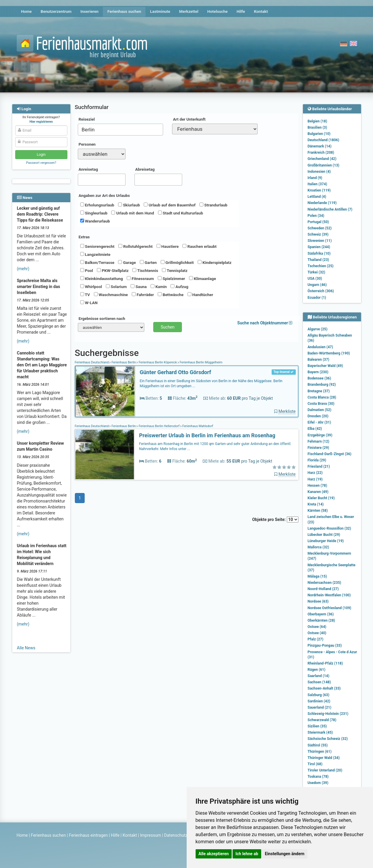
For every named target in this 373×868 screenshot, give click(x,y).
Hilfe (241, 11)
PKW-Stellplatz (113, 270)
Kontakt (261, 11)
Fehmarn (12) (319, 441)
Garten (148, 262)
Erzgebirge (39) (320, 435)
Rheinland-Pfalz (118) (325, 663)
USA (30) (315, 279)
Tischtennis (145, 270)
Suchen (168, 327)
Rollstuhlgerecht (136, 246)
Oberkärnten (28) (321, 620)
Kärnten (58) (318, 511)
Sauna (139, 287)
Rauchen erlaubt (199, 246)
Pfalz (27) (316, 639)
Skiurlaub (129, 205)
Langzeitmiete (95, 254)
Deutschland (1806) (324, 140)
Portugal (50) (318, 222)
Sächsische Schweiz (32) (328, 739)
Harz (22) (315, 473)
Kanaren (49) (318, 492)
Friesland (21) (319, 466)
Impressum (151, 835)
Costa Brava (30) (321, 404)
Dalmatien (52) (320, 410)
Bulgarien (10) (319, 134)
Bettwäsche (171, 295)
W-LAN (89, 303)
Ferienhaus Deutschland (92, 362)
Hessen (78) (318, 486)
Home (27, 11)
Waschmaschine (111, 295)
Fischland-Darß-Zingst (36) (330, 454)
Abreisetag (145, 169)
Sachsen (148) (319, 682)
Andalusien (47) (320, 347)
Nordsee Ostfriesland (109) (330, 608)
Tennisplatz (175, 270)
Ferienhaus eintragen (88, 835)
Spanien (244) (319, 247)
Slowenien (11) (320, 241)
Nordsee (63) (318, 601)
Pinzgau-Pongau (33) (325, 645)
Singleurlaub (94, 213)
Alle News (26, 648)
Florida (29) (317, 460)
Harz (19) (315, 479)
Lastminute (160, 11)
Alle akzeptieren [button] (214, 854)
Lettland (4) (317, 197)
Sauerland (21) (320, 707)
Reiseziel (87, 119)
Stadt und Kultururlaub (181, 213)
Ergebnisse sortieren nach (102, 319)
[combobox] (121, 130)
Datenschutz (176, 835)
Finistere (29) (318, 448)
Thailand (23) (318, 260)
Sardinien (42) (319, 701)
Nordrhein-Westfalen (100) (329, 595)
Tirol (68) (315, 764)
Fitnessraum (140, 279)
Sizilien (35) (317, 726)
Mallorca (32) (318, 547)
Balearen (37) (319, 360)
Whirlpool (91, 287)
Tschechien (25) (321, 266)
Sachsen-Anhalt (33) (324, 688)
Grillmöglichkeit (177, 262)
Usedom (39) (318, 783)
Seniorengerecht (97, 246)
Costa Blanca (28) (322, 397)
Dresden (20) (318, 416)
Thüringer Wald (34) (324, 758)
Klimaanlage (203, 279)
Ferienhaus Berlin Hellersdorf (159, 426)
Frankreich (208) (321, 153)
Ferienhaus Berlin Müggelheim (201, 362)
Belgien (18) (318, 121)
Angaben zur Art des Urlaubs (104, 196)
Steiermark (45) (320, 732)
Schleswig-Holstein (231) (328, 714)
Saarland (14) (319, 676)
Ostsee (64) (317, 627)
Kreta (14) (316, 504)
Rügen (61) (317, 670)
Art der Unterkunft (189, 119)
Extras (84, 237)
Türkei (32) (316, 272)
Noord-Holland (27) (323, 589)
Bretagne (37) (319, 391)
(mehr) (23, 269)
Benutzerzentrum (56, 11)
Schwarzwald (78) (322, 720)
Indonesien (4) (319, 172)
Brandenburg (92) (322, 385)
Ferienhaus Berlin (124, 362)
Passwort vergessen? (41, 163)
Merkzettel (189, 11)
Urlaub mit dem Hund (133, 213)
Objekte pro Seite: (275, 519)
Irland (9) (315, 178)
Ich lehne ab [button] (247, 854)
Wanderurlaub (95, 221)
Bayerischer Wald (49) (325, 366)
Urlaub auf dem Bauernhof (170, 205)
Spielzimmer (171, 279)
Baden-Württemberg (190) (329, 353)
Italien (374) (318, 184)
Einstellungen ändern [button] (285, 854)
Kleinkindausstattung (102, 279)
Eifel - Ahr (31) (319, 422)
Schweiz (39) (318, 234)
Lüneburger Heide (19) (326, 541)
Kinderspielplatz (215, 262)
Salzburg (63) (319, 695)
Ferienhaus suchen (124, 11)
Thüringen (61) (320, 752)
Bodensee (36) (319, 378)
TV (85, 295)
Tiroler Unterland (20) (325, 770)
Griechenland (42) (322, 159)
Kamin (159, 287)
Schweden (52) (320, 228)
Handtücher (200, 295)
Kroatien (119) (319, 190)
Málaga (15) (317, 576)
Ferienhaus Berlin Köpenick (158, 362)
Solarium (116, 287)
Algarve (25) (318, 329)
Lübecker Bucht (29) (324, 535)
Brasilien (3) (317, 127)
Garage (127, 262)
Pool (87, 270)
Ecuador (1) (317, 298)
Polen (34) (316, 216)
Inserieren (89, 11)
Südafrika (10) (319, 253)
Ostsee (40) (317, 633)
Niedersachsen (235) (325, 583)
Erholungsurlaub (97, 205)
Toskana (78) (318, 777)
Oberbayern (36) (321, 614)
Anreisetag (88, 169)
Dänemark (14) (320, 146)
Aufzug (179, 287)
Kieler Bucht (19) (321, 498)
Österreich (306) (321, 291)
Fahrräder (143, 295)
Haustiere (168, 246)
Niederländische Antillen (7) (330, 209)
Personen (87, 144)
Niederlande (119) (322, 203)
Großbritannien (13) (324, 165)
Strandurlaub (213, 205)
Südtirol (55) (318, 745)
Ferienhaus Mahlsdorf (197, 426)
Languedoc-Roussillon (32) (329, 528)
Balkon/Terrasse (97, 262)
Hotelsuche (217, 11)
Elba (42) (315, 429)
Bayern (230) (318, 372)
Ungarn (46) (317, 285)
